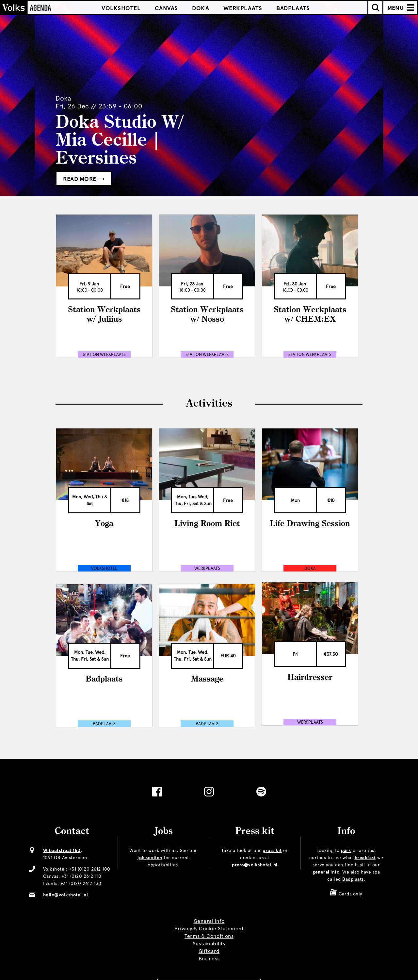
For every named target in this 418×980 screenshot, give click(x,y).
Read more (84, 179)
